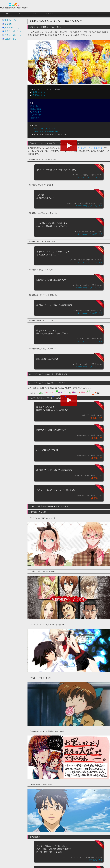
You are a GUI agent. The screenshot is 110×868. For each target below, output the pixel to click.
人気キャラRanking (13, 35)
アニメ (21, 14)
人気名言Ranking (12, 28)
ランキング (50, 14)
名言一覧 (34, 106)
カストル (32, 393)
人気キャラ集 (36, 115)
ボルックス (49, 392)
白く (80, 391)
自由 (89, 391)
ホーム (7, 14)
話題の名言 (35, 118)
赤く (96, 391)
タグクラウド (36, 112)
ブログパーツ (10, 20)
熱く (75, 392)
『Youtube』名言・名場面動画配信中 (44, 132)
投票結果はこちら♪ (38, 92)
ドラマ (36, 14)
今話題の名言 (10, 39)
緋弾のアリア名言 (96, 860)
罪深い (84, 392)
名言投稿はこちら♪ (38, 95)
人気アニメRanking (13, 31)
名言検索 (8, 24)
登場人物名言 (36, 109)
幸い (60, 392)
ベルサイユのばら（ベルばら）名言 (89, 177)
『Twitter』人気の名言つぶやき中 (43, 129)
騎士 (99, 393)
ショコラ (40, 393)
